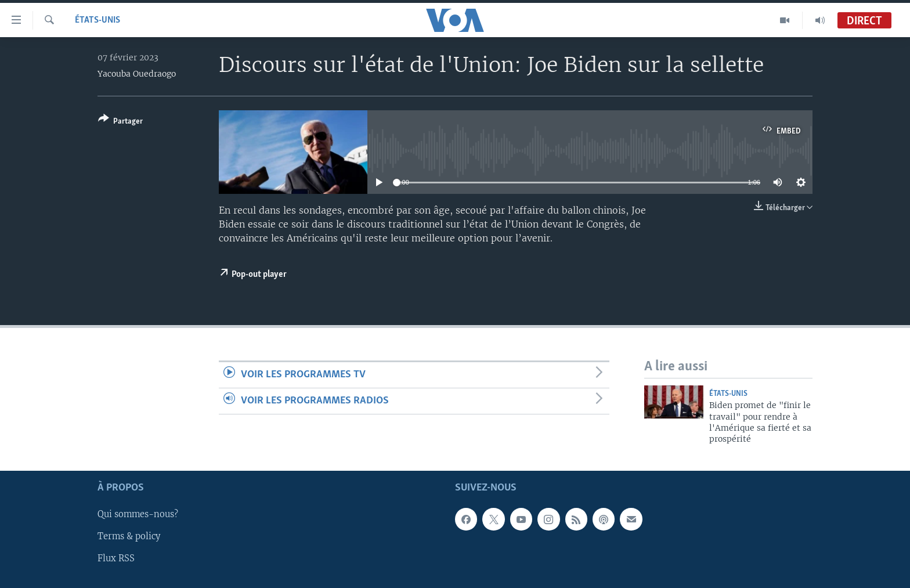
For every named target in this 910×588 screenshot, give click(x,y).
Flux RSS (116, 558)
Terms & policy (129, 536)
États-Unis (98, 20)
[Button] (120, 122)
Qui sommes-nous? (138, 514)
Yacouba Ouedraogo (137, 74)
